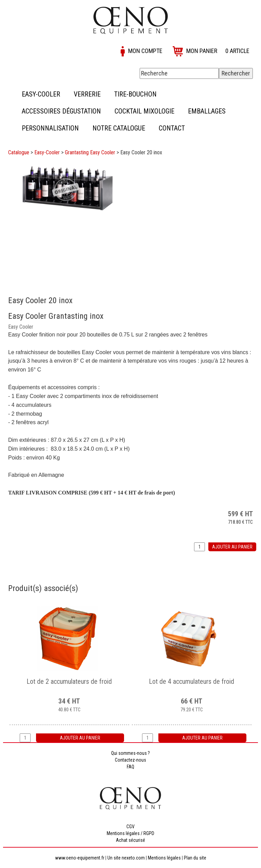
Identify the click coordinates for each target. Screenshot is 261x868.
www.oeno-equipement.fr (80, 858)
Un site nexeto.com (126, 858)
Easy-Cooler (47, 152)
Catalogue (19, 152)
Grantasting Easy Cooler (90, 152)
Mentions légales (164, 858)
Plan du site (195, 858)
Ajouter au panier (232, 547)
